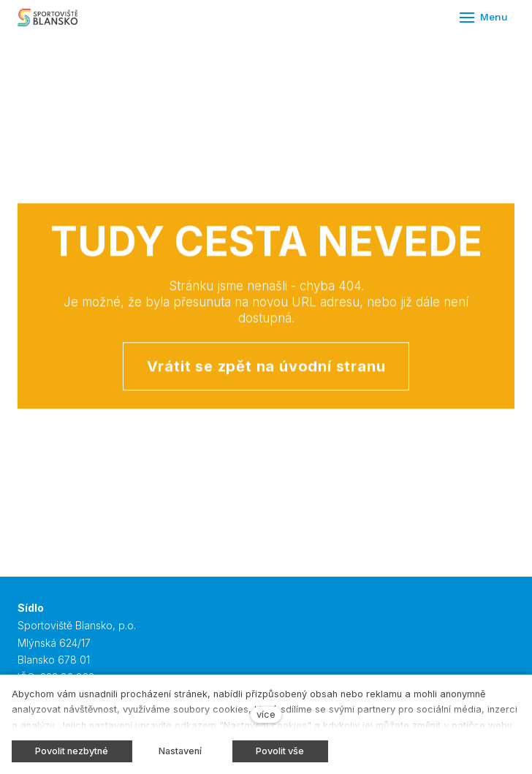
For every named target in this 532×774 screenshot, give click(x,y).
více (266, 714)
